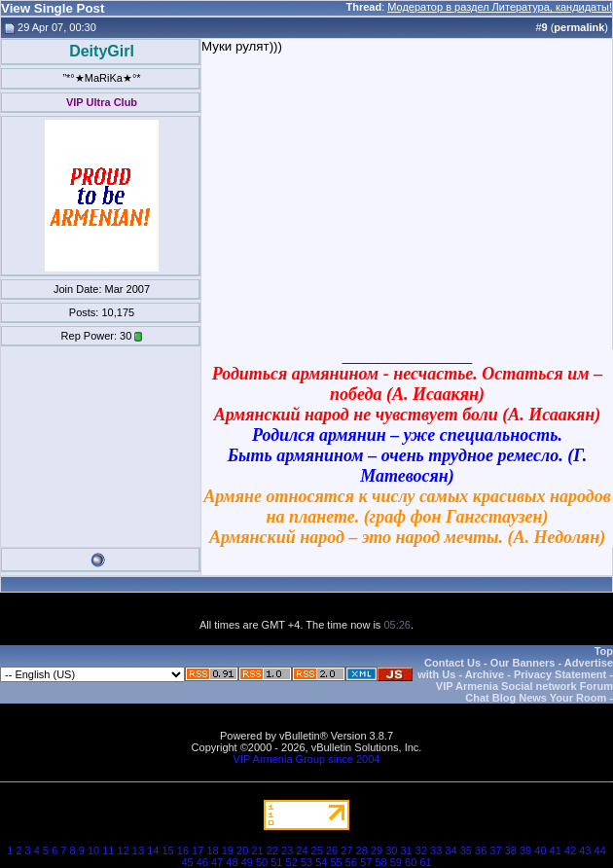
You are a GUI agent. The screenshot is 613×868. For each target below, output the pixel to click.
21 (257, 850)
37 (495, 850)
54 (321, 862)
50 (262, 862)
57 (366, 862)
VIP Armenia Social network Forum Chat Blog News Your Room (524, 692)
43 (585, 850)
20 (242, 850)
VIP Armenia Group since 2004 (307, 759)
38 (511, 850)
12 (124, 850)
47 (217, 862)
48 (232, 862)
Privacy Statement (560, 674)
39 (525, 850)
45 (187, 862)
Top (604, 651)
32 (421, 850)
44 (600, 850)
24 (302, 850)
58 (380, 862)
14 (153, 850)
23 (287, 850)
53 (306, 862)
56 (351, 862)
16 (183, 850)
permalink (579, 27)
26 (332, 850)
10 (93, 850)
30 (391, 850)
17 (198, 850)
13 (138, 850)
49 (247, 862)
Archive (485, 674)
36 (481, 850)
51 (276, 862)
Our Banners (523, 663)
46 (202, 862)
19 (228, 850)
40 (540, 850)
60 (411, 862)
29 (377, 850)
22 (272, 850)
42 (570, 850)
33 (436, 850)
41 (556, 850)
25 (317, 850)
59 (396, 862)
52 (292, 862)
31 (406, 850)
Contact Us (452, 663)
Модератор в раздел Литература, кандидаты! (500, 7)
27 (346, 850)
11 (108, 850)
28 (362, 850)
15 (167, 850)
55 (337, 862)
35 (466, 850)
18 (212, 850)
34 (451, 850)
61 (425, 862)
